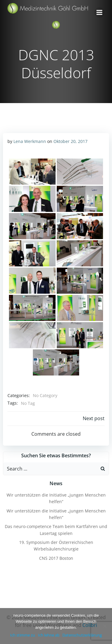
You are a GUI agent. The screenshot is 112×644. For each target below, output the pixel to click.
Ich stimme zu (23, 635)
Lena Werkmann (30, 141)
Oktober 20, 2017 (70, 141)
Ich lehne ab (49, 635)
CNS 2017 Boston (56, 558)
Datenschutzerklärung (82, 635)
